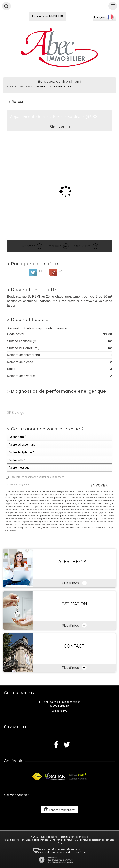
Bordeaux (26, 87)
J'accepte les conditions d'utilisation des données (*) (39, 477)
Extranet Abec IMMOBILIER (48, 16)
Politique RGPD (71, 840)
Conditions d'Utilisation (92, 528)
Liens (52, 840)
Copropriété (45, 328)
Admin (60, 840)
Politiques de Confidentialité (60, 528)
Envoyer (99, 485)
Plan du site (9, 840)
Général (13, 328)
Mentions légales (24, 840)
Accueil (12, 87)
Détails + (28, 328)
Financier (62, 328)
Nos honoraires (41, 840)
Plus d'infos (74, 583)
